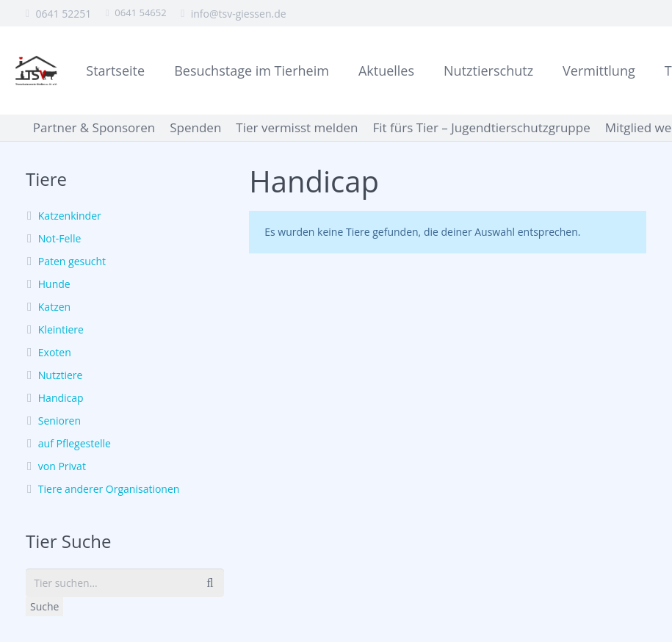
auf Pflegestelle (75, 443)
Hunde (54, 284)
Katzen (54, 307)
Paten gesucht (72, 261)
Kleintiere (61, 329)
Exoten (55, 352)
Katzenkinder (70, 216)
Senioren (59, 421)
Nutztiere (61, 375)
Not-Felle (59, 238)
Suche (44, 606)
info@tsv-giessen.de (239, 14)
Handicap (61, 398)
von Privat (62, 466)
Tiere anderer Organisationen (109, 489)
